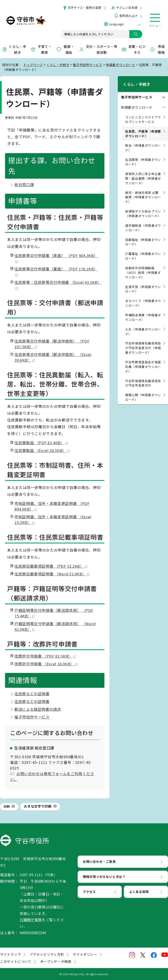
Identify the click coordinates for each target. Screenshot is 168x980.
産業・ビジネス (134, 49)
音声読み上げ (128, 16)
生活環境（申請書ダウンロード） (143, 156)
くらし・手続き (14, 49)
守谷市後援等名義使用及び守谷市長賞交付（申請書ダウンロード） (143, 343)
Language (116, 24)
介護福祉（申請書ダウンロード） (143, 251)
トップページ (33, 65)
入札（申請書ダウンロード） (143, 326)
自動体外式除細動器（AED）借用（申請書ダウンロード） (143, 267)
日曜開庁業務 (31, 920)
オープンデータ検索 (56, 961)
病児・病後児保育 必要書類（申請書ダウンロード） (143, 192)
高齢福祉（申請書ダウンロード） (143, 236)
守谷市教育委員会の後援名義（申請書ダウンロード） (143, 361)
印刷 (7, 806)
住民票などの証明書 (32, 694)
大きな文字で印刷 (38, 806)
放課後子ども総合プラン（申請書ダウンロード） (143, 208)
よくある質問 (139, 892)
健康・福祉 (65, 49)
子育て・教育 (41, 49)
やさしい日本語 (127, 8)
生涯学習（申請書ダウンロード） (143, 284)
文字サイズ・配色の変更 (85, 8)
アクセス (89, 892)
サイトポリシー (85, 954)
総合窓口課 (24, 184)
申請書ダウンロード (121, 65)
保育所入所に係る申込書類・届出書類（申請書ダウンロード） (143, 173)
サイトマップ (10, 954)
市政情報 (157, 49)
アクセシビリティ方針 (47, 954)
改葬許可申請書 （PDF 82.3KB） (45, 656)
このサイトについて (16, 961)
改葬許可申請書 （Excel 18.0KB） (46, 664)
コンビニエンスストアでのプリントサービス (143, 114)
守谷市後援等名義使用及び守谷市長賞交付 (143, 378)
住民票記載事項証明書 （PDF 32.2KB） (51, 566)
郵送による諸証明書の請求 (38, 709)
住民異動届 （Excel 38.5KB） (42, 450)
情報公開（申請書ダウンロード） (143, 392)
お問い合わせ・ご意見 (99, 861)
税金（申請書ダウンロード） (143, 142)
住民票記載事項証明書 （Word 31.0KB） (52, 574)
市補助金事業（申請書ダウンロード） (143, 312)
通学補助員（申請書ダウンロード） (143, 222)
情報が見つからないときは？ (104, 876)
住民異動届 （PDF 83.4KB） (41, 443)
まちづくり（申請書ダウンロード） (143, 298)
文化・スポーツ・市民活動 (98, 49)
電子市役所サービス (88, 65)
